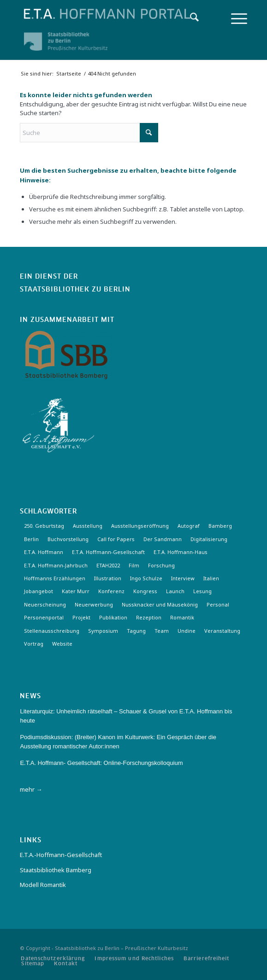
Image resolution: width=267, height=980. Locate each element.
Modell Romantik (43, 885)
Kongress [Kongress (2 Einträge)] (145, 591)
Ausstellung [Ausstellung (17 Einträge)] (88, 526)
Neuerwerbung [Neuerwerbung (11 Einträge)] (94, 604)
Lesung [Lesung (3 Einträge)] (202, 591)
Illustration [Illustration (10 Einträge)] (108, 578)
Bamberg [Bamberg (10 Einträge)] (220, 526)
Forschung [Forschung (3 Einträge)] (161, 565)
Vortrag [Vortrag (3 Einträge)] (34, 644)
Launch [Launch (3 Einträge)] (175, 591)
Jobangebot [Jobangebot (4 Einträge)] (39, 591)
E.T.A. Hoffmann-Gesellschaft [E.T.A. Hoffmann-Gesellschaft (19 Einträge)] (108, 552)
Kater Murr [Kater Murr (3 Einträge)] (76, 591)
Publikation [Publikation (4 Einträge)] (113, 617)
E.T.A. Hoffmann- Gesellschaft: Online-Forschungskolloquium (101, 763)
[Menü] (234, 18)
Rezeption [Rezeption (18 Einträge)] (149, 617)
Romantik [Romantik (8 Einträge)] (182, 617)
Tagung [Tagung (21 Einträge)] (136, 631)
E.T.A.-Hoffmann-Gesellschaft (61, 855)
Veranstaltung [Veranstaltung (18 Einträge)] (222, 631)
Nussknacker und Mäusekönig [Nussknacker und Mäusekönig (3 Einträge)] (160, 604)
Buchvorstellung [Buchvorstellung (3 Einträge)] (68, 539)
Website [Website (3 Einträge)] (62, 644)
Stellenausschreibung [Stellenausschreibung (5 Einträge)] (52, 631)
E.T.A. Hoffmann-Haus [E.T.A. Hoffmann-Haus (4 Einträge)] (181, 552)
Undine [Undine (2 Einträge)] (187, 631)
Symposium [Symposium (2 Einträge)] (103, 631)
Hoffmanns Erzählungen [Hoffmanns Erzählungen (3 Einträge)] (55, 578)
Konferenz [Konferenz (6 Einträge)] (111, 591)
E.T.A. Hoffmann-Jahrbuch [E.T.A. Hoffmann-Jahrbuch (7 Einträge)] (56, 565)
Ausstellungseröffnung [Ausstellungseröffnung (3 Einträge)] (140, 526)
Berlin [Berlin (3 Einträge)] (31, 539)
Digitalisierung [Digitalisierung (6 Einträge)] (209, 539)
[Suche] (190, 18)
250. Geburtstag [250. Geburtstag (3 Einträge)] (44, 526)
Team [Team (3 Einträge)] (162, 631)
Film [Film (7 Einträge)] (134, 565)
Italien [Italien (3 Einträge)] (211, 578)
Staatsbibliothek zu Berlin (75, 290)
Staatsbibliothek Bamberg (56, 870)
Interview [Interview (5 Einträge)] (183, 578)
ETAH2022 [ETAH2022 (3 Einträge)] (108, 565)
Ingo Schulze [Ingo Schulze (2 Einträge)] (146, 578)
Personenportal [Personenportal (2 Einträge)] (44, 617)
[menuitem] (190, 18)
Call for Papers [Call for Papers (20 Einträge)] (116, 539)
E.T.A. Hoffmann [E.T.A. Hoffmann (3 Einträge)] (44, 552)
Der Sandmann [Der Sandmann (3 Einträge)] (163, 539)
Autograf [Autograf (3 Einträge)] (189, 526)
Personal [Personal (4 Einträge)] (218, 604)
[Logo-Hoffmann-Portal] (111, 14)
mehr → (31, 789)
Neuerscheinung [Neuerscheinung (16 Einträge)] (45, 604)
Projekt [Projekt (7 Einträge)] (81, 617)
